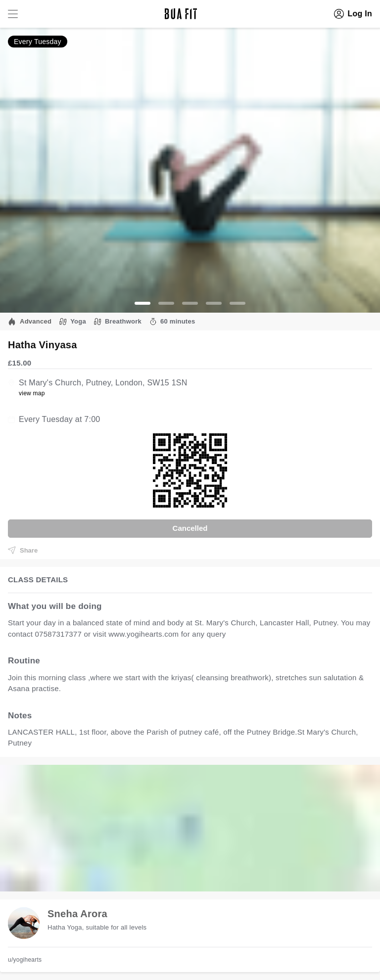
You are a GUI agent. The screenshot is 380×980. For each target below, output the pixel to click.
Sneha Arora (77, 914)
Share (23, 550)
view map (32, 393)
